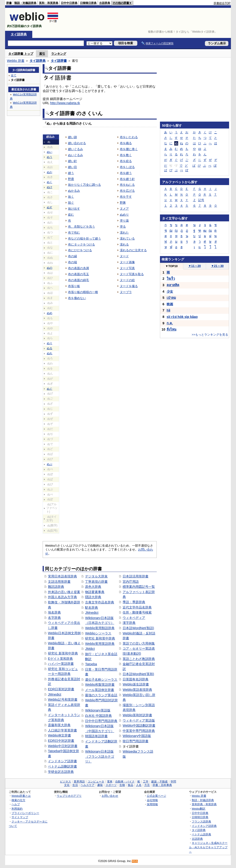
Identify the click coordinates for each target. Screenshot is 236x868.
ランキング (59, 54)
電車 (110, 782)
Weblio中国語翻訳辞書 (139, 725)
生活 (75, 785)
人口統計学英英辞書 (62, 730)
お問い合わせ (110, 796)
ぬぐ (50, 389)
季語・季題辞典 (134, 602)
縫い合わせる (77, 143)
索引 (42, 54)
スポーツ (111, 785)
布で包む (74, 233)
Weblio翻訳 (199, 809)
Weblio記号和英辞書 (63, 700)
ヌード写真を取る (132, 274)
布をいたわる (129, 137)
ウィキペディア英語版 (139, 720)
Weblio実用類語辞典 (100, 628)
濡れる (124, 244)
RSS (135, 861)
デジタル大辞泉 (96, 576)
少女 (170, 291)
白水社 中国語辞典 (98, 716)
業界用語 (79, 782)
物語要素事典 (95, 592)
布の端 (72, 262)
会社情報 (152, 800)
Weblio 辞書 (16, 61)
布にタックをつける (81, 244)
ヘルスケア (88, 785)
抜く (71, 197)
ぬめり (124, 215)
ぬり (50, 343)
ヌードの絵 (127, 280)
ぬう (50, 157)
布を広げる (127, 191)
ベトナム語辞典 (201, 834)
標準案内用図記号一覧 (139, 587)
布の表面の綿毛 (78, 280)
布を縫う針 (127, 179)
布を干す (126, 197)
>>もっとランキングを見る (210, 335)
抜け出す (74, 209)
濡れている (127, 238)
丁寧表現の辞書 (96, 582)
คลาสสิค (173, 285)
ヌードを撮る (129, 286)
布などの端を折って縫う (84, 238)
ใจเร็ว (171, 279)
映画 (170, 304)
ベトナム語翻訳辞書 (62, 766)
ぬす (50, 207)
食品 (130, 785)
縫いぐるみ (75, 149)
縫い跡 (72, 137)
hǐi (168, 310)
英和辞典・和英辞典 (204, 804)
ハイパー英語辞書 (61, 664)
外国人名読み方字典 (62, 597)
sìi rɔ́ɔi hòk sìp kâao (182, 317)
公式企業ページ (156, 796)
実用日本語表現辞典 (62, 576)
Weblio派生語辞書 (136, 684)
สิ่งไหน (171, 329)
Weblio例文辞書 (59, 735)
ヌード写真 (127, 268)
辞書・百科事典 (162, 785)
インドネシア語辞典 (204, 826)
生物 (122, 785)
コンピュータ (96, 782)
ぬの (50, 268)
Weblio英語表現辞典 (137, 690)
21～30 (217, 266)
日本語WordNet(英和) (138, 674)
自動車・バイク (125, 782)
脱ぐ (71, 203)
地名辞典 (54, 612)
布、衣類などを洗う (81, 227)
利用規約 (17, 809)
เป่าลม (171, 298)
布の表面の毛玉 (78, 274)
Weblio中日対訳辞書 (63, 746)
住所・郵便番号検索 (137, 612)
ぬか (50, 172)
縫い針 (72, 161)
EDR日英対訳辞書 (61, 689)
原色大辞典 (93, 587)
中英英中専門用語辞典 (139, 731)
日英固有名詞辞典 (136, 679)
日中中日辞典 (69, 3)
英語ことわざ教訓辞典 (139, 659)
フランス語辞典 (201, 821)
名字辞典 (54, 618)
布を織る (126, 143)
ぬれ (50, 353)
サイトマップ (20, 817)
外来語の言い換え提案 (64, 592)
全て (14, 75)
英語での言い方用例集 (139, 643)
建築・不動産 (159, 782)
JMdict (90, 649)
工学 (146, 782)
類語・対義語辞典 (25, 3)
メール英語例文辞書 (100, 690)
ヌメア (124, 209)
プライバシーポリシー (25, 813)
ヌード (124, 256)
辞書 (9, 3)
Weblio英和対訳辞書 (137, 715)
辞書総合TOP (222, 3)
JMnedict (55, 694)
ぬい (50, 152)
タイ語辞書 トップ (21, 54)
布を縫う (126, 173)
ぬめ (50, 313)
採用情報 (152, 804)
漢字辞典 (129, 623)
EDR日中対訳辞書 (61, 741)
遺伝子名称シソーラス (101, 680)
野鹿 (71, 179)
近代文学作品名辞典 (137, 607)
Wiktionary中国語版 (137, 736)
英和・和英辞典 (49, 3)
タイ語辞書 (59, 61)
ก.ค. (170, 323)
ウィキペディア (134, 618)
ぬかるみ (74, 191)
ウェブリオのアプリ (69, 796)
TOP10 (171, 266)
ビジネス (65, 782)
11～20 (195, 266)
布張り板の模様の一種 (83, 292)
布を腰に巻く (129, 149)
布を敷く (126, 155)
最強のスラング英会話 (101, 695)
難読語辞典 (56, 587)
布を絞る (126, 161)
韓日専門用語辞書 (136, 741)
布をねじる (127, 185)
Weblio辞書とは (21, 796)
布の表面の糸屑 (78, 268)
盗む (71, 215)
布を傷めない (77, 298)
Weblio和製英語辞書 (100, 685)
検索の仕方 (18, 800)
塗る (123, 227)
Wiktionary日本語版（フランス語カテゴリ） (100, 756)
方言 (147, 785)
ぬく (50, 182)
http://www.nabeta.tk (65, 103)
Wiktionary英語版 (98, 710)
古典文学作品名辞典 (100, 602)
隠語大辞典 (93, 597)
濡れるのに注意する (133, 250)
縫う (71, 173)
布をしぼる (127, 167)
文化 (67, 785)
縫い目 (72, 167)
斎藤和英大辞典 (59, 725)
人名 (139, 785)
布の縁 (72, 256)
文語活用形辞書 (59, 582)
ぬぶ (50, 464)
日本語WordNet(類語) (138, 628)
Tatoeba (91, 664)
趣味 (100, 785)
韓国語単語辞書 (96, 736)
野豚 (123, 203)
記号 (201, 200)
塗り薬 (124, 221)
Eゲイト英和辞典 (60, 659)
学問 (173, 782)
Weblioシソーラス (98, 633)
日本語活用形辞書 (136, 576)
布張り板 (74, 286)
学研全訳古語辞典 (61, 772)
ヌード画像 (127, 262)
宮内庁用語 (131, 582)
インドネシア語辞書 (62, 761)
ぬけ (50, 187)
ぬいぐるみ (75, 155)
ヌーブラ (126, 292)
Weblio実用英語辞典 (100, 644)
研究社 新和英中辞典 (100, 638)
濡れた (124, 233)
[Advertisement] (147, 19)
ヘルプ (16, 804)
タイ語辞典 (19, 34)
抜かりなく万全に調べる (84, 185)
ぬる (50, 348)
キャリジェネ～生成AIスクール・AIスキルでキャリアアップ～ (208, 847)
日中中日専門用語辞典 (101, 721)
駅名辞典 (91, 608)
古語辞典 (105, 3)
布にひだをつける (80, 250)
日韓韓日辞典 (88, 3)
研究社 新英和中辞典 (63, 653)
